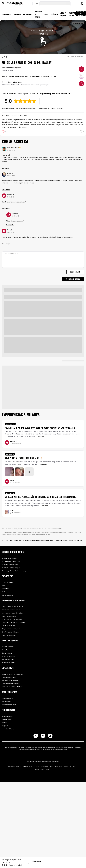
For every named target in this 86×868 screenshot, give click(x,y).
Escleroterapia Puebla (9, 616)
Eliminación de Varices (9, 677)
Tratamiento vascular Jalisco (11, 610)
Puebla (4, 592)
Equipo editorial (7, 701)
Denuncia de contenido (9, 705)
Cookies (37, 766)
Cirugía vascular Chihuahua (11, 632)
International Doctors (8, 729)
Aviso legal (59, 766)
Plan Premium (6, 719)
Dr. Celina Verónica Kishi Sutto (11, 561)
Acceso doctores (7, 716)
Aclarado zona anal (8, 647)
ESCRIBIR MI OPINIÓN (81, 13)
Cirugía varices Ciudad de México (12, 607)
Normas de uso (28, 766)
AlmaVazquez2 (15, 68)
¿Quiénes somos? (7, 698)
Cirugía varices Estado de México (12, 619)
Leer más (40, 436)
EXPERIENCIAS (28, 14)
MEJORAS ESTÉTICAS (72, 14)
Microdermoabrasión (8, 659)
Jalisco (4, 586)
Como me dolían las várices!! (11, 684)
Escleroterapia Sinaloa (9, 635)
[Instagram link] (36, 736)
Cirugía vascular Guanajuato (11, 629)
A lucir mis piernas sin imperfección (13, 674)
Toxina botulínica (7, 650)
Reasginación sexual (8, 663)
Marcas (4, 723)
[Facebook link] (43, 736)
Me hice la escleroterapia (10, 680)
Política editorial (70, 766)
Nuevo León (6, 589)
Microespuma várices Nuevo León (13, 613)
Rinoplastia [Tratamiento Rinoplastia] (10, 454)
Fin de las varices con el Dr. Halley (13, 687)
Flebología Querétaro (8, 626)
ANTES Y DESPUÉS (63, 14)
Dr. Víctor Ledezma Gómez (10, 565)
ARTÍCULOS (54, 14)
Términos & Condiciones (42, 769)
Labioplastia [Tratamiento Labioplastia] (10, 424)
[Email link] (50, 736)
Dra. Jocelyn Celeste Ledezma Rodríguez (15, 571)
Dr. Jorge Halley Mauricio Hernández (26, 76)
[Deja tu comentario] (43, 260)
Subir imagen (75, 272)
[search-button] (68, 4)
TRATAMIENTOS (7, 14)
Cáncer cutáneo (7, 653)
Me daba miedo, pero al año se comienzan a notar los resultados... (41, 497)
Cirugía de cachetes (8, 656)
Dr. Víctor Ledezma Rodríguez (11, 568)
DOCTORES (17, 14)
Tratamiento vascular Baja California (13, 622)
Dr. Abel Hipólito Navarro (10, 558)
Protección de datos (15, 766)
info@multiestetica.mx (52, 761)
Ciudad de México (8, 582)
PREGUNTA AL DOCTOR (38, 14)
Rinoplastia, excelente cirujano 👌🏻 (24, 458)
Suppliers (5, 726)
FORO (46, 14)
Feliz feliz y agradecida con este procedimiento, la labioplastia (40, 428)
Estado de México (7, 595)
